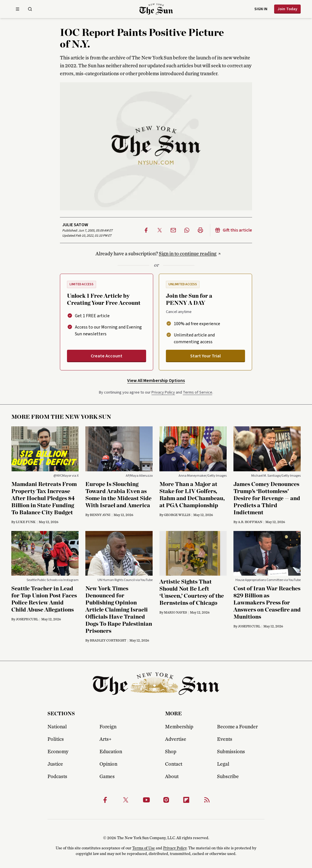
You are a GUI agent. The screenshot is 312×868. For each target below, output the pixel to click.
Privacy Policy (163, 392)
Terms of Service (198, 392)
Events (225, 739)
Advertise (176, 739)
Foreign (108, 727)
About (172, 777)
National (57, 727)
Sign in (261, 9)
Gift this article (233, 230)
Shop (171, 752)
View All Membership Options (156, 381)
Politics (56, 739)
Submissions (231, 752)
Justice (55, 764)
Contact (174, 764)
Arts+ (105, 739)
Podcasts (57, 777)
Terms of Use (144, 848)
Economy (58, 752)
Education (111, 752)
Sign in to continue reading (188, 254)
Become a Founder (237, 727)
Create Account (107, 356)
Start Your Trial (205, 356)
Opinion (108, 764)
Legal (223, 764)
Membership (179, 727)
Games (107, 777)
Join (287, 9)
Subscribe (228, 777)
